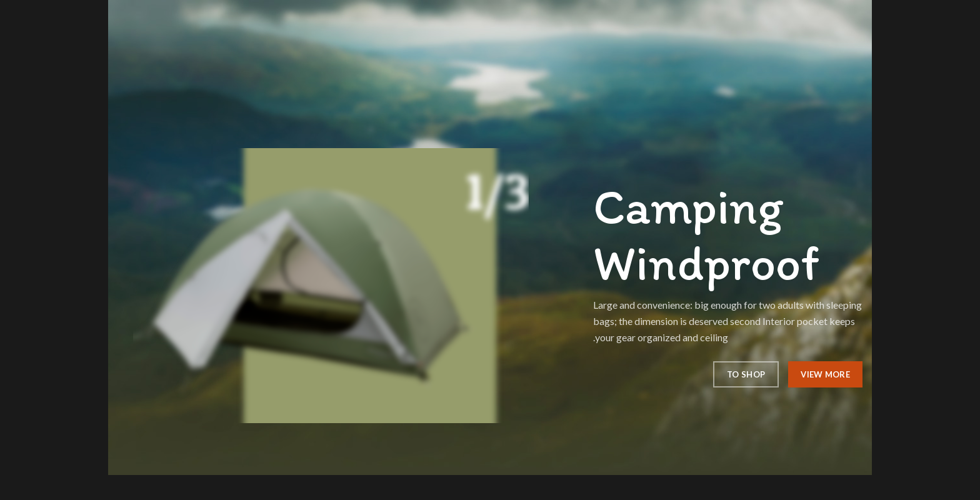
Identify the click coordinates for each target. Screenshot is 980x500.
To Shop (746, 374)
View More (825, 374)
